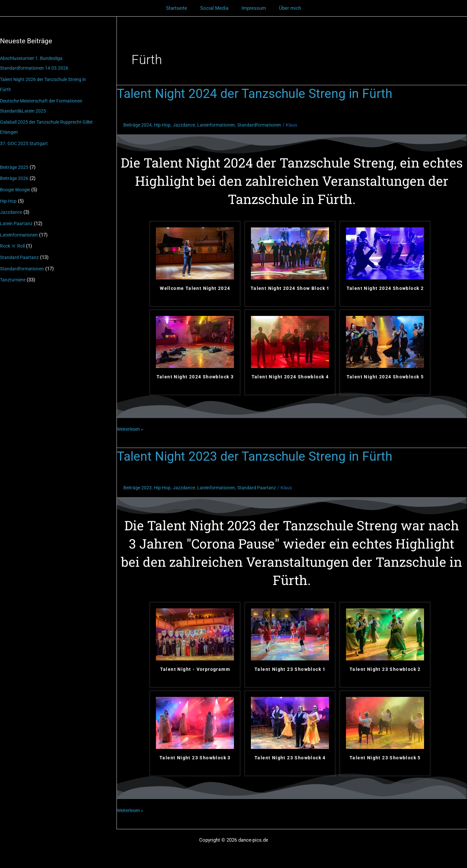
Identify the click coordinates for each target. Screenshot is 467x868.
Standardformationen (23, 263)
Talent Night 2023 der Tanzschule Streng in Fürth (258, 456)
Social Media (216, 8)
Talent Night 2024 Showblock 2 (385, 288)
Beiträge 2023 (138, 488)
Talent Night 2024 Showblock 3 (195, 377)
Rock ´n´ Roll (14, 241)
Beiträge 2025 (15, 165)
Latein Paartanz (17, 219)
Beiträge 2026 (15, 175)
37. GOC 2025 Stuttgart (25, 141)
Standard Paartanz (20, 252)
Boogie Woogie (17, 186)
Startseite (181, 8)
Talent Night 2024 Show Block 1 (290, 288)
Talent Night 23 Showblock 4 (290, 758)
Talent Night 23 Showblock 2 (385, 669)
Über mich (285, 8)
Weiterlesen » (131, 428)
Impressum (252, 8)
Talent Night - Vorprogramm (195, 669)
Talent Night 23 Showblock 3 (195, 758)
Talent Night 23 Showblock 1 (290, 669)
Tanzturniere (13, 274)
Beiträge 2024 (138, 125)
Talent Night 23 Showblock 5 (385, 758)
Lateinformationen (20, 230)
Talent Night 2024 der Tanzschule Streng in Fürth (258, 94)
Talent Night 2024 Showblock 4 (290, 377)
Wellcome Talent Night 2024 (195, 288)
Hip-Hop (9, 197)
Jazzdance (11, 209)
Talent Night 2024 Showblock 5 (385, 377)
